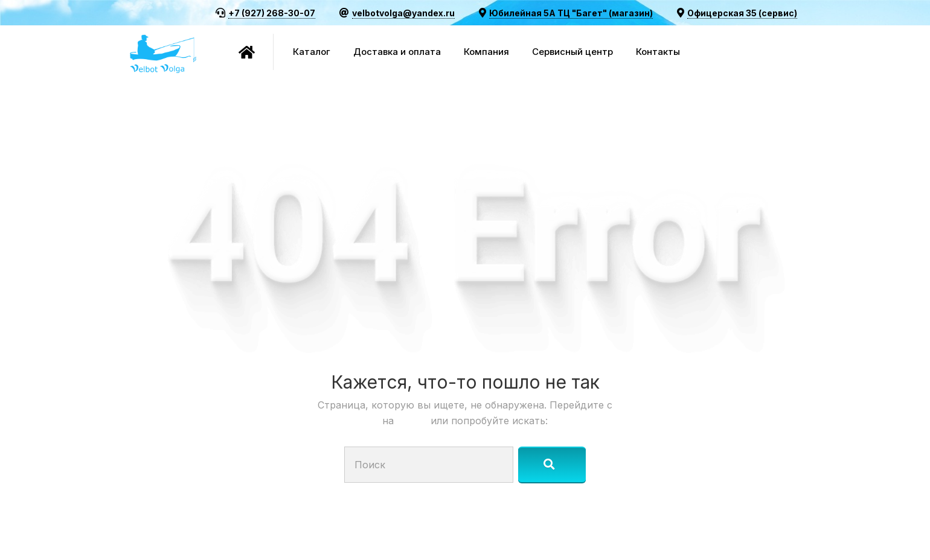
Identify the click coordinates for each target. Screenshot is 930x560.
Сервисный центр (572, 52)
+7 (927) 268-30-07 (272, 13)
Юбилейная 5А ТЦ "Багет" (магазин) (571, 13)
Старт (414, 421)
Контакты (658, 52)
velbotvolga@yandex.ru (403, 13)
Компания (486, 52)
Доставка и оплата (397, 52)
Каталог (312, 52)
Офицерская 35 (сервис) (742, 13)
